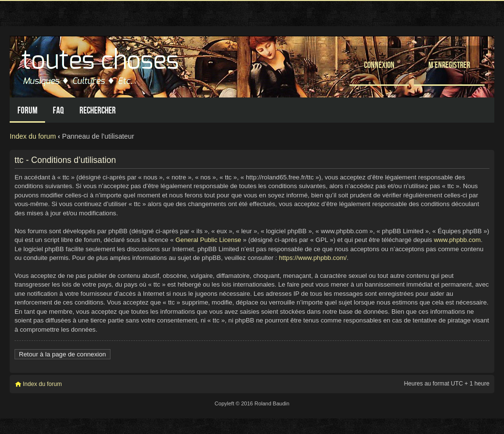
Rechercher (98, 110)
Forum (27, 110)
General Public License (208, 240)
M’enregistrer (449, 65)
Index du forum (33, 136)
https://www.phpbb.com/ (313, 258)
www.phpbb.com (457, 240)
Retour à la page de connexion (63, 354)
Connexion (379, 65)
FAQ (58, 110)
